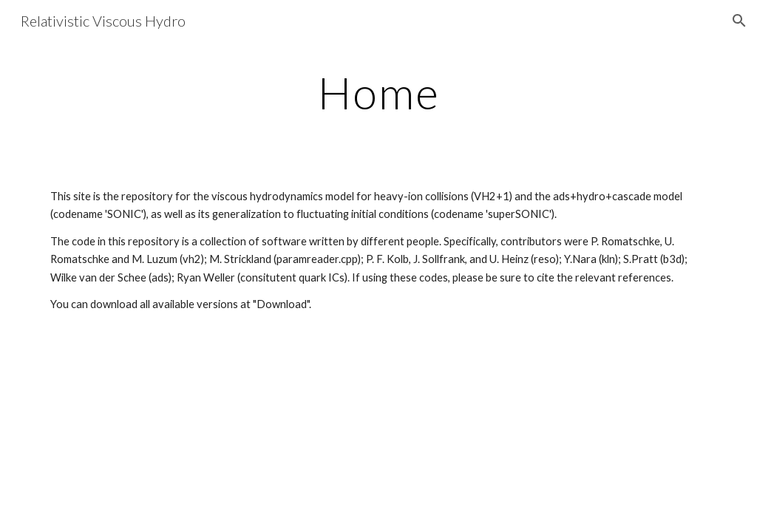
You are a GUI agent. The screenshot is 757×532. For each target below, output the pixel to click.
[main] (379, 92)
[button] (739, 21)
